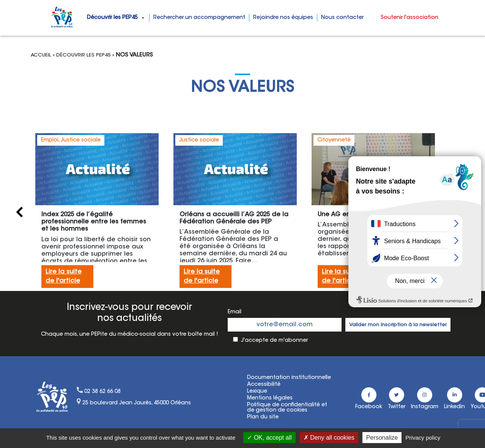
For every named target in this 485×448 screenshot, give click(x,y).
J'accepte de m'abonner (274, 341)
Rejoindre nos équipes (283, 18)
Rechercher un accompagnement (199, 18)
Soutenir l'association (409, 18)
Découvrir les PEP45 (116, 18)
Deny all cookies (329, 438)
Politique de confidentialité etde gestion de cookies (287, 408)
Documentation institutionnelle (289, 378)
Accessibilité (264, 385)
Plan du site (263, 417)
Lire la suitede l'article (64, 277)
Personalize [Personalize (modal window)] (382, 438)
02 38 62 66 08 (102, 392)
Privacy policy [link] (423, 438)
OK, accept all (269, 438)
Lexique (257, 391)
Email (235, 312)
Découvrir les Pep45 (83, 55)
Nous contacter (342, 18)
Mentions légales (270, 398)
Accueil (41, 55)
